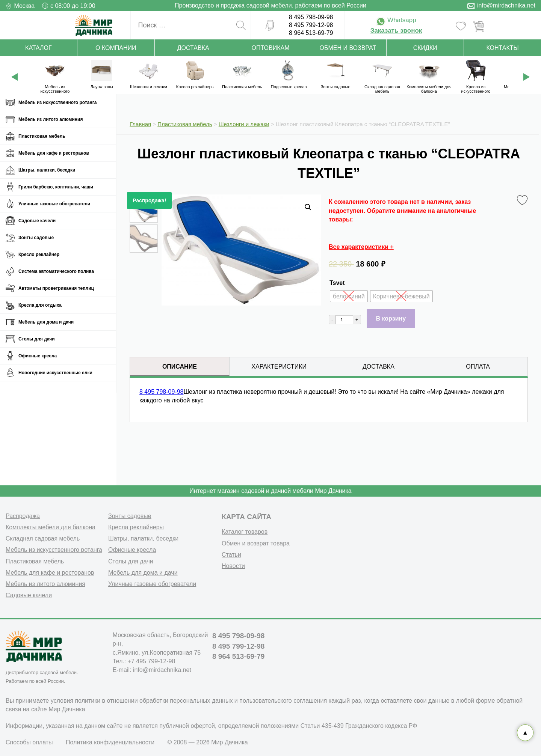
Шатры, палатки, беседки (47, 170)
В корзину (391, 319)
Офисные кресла (38, 356)
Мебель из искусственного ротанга (57, 102)
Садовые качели (37, 221)
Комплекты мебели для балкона (51, 527)
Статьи (231, 555)
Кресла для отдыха (40, 305)
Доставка (193, 48)
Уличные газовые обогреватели (54, 204)
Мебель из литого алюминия (51, 119)
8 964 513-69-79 (311, 33)
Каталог (39, 48)
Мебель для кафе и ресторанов (54, 153)
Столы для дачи (37, 339)
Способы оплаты (29, 742)
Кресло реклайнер (39, 255)
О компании (116, 48)
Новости (233, 566)
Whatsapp (396, 20)
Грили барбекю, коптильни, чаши (56, 187)
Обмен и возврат (348, 48)
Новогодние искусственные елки (55, 373)
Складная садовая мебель (43, 538)
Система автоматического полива (56, 271)
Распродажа (23, 516)
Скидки (425, 48)
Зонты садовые (36, 238)
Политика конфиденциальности (110, 742)
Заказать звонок (396, 31)
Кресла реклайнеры (136, 527)
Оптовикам (271, 48)
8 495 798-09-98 (311, 17)
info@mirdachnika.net (506, 5)
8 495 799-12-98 (311, 25)
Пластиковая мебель (42, 136)
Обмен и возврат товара (256, 543)
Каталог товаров (245, 532)
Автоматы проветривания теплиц (56, 288)
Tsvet (337, 283)
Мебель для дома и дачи (46, 322)
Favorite (524, 200)
